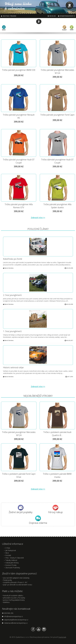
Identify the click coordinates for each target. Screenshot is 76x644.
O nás (8, 548)
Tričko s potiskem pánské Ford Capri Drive (19, 475)
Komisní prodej (11, 565)
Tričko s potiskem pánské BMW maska (57, 475)
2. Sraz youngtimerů (12, 295)
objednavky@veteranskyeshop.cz (16, 620)
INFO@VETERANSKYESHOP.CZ (67, 16)
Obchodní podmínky (13, 568)
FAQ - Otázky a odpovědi (15, 558)
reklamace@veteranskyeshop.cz (16, 623)
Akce (7, 553)
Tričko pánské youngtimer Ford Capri (57, 115)
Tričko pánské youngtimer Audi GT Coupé (19, 161)
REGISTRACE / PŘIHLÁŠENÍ (9, 16)
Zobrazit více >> (38, 218)
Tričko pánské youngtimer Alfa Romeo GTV (19, 206)
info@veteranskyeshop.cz (13, 616)
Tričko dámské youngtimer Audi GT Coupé (57, 161)
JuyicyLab (62, 637)
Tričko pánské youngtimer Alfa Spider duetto (57, 206)
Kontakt (8, 555)
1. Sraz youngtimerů (12, 331)
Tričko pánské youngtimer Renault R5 (19, 116)
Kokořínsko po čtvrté (13, 259)
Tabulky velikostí (11, 560)
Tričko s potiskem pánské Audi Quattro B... (57, 434)
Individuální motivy (12, 563)
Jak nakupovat (11, 550)
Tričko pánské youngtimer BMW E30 (19, 70)
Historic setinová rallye (13, 367)
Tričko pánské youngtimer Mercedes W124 (57, 72)
